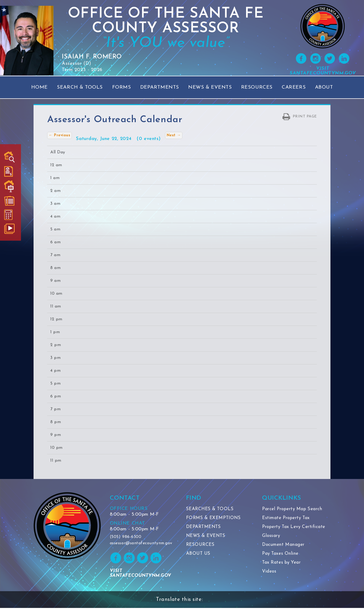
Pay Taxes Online (281, 554)
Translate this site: (179, 601)
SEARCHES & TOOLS (211, 509)
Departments (160, 87)
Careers (294, 87)
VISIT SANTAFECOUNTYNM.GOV (323, 71)
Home (39, 87)
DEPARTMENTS (205, 527)
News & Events (210, 87)
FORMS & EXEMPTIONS (215, 518)
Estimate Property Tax (287, 518)
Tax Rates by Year (282, 562)
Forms (122, 87)
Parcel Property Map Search (294, 509)
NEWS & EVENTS (207, 536)
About (324, 87)
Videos (270, 571)
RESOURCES (201, 545)
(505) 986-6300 (126, 537)
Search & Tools (80, 87)
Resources (257, 87)
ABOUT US (199, 554)
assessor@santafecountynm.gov (142, 543)
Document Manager (284, 545)
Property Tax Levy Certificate (295, 527)
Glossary (271, 536)
